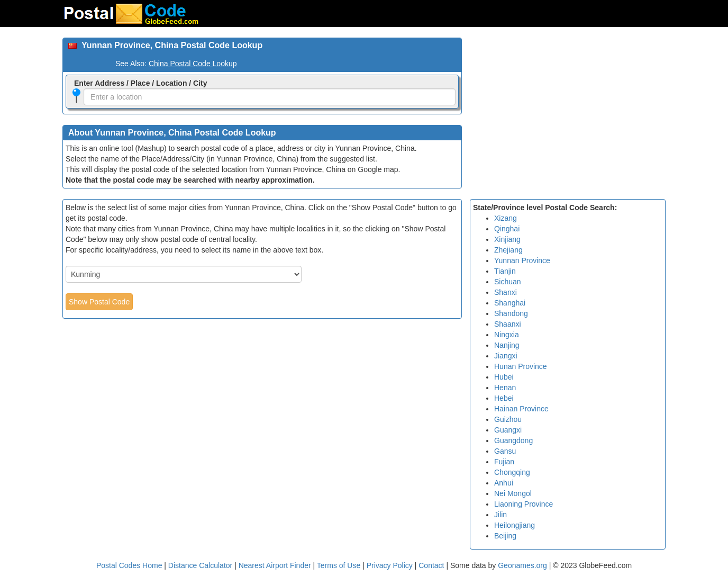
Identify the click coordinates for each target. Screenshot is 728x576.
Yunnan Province (522, 260)
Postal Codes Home (129, 565)
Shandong (511, 313)
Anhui (504, 483)
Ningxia (507, 335)
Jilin (501, 515)
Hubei (504, 377)
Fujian (504, 462)
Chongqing (512, 472)
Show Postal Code (99, 302)
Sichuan (508, 282)
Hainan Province (521, 409)
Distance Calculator (200, 565)
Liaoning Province (524, 504)
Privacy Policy (391, 565)
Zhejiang (508, 250)
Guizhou (508, 419)
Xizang (506, 218)
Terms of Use (340, 565)
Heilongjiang (515, 525)
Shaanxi (508, 324)
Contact (431, 565)
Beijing (505, 536)
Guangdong (513, 440)
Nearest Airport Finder (275, 565)
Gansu (505, 451)
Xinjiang (507, 239)
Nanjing (507, 345)
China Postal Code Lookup (193, 64)
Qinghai (507, 229)
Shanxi (506, 292)
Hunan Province (521, 366)
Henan (505, 388)
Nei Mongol (513, 493)
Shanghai (510, 303)
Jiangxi (506, 356)
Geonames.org (522, 565)
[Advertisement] (568, 112)
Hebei (504, 398)
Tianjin (505, 271)
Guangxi (508, 430)
